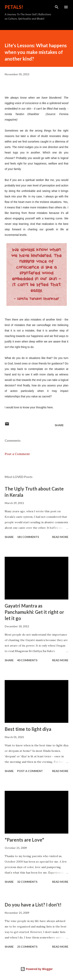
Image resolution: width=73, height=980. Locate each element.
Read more (60, 537)
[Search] (57, 7)
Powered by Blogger (37, 969)
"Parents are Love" (24, 840)
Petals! (14, 7)
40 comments (27, 660)
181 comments (28, 537)
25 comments (27, 947)
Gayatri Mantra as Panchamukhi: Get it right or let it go (34, 612)
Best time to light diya (28, 729)
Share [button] (59, 425)
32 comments (27, 882)
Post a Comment (17, 454)
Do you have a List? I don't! (33, 905)
